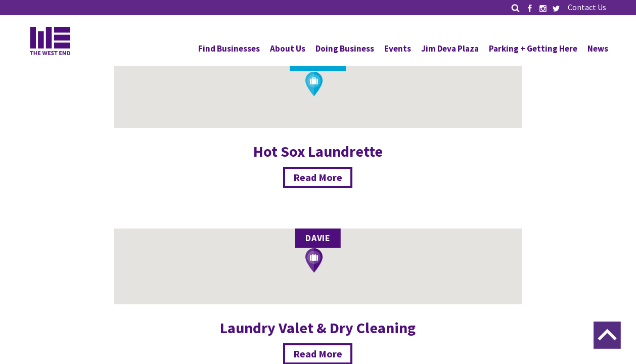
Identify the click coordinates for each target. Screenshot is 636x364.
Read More (318, 177)
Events (398, 49)
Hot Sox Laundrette (318, 151)
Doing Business (345, 49)
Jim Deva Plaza (450, 49)
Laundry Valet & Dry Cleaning (318, 328)
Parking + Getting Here (533, 49)
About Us (288, 49)
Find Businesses (229, 49)
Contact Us (587, 7)
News (598, 49)
